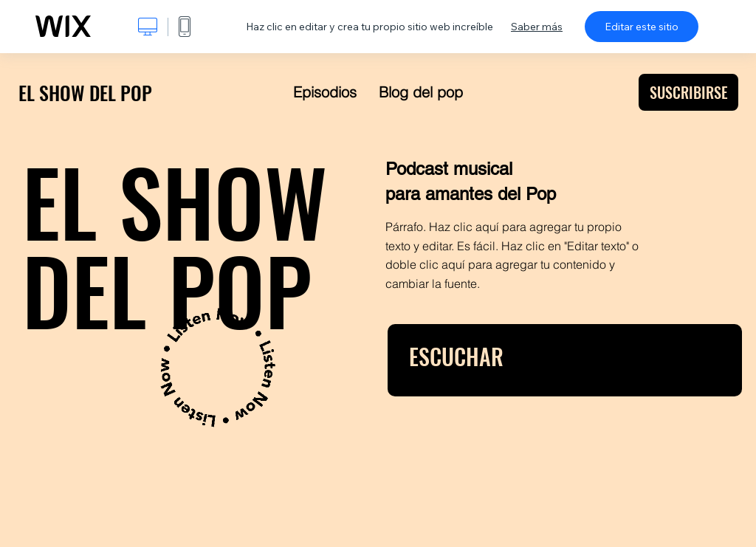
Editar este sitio (642, 27)
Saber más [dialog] (537, 27)
